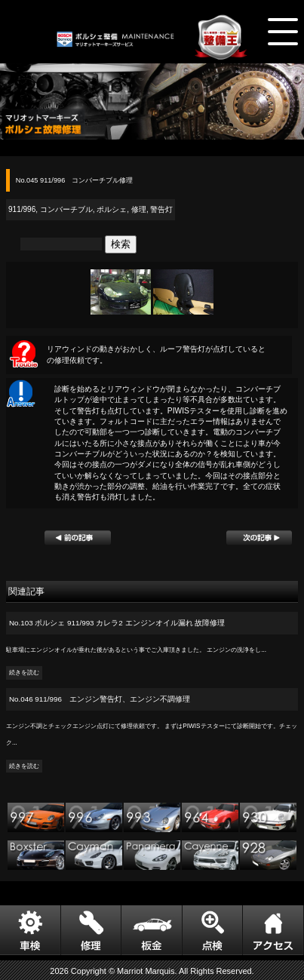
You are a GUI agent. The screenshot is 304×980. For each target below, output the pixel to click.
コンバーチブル (66, 209)
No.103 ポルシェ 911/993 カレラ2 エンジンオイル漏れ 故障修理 (117, 623)
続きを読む (24, 673)
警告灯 (161, 209)
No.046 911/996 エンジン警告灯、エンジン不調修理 (100, 699)
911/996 (22, 209)
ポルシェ (112, 209)
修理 (139, 209)
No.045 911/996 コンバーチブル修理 (75, 180)
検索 (121, 244)
